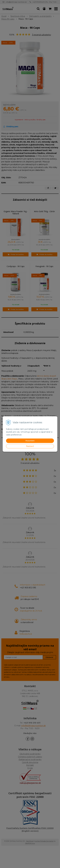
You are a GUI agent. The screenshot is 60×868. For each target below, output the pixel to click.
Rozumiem (30, 441)
